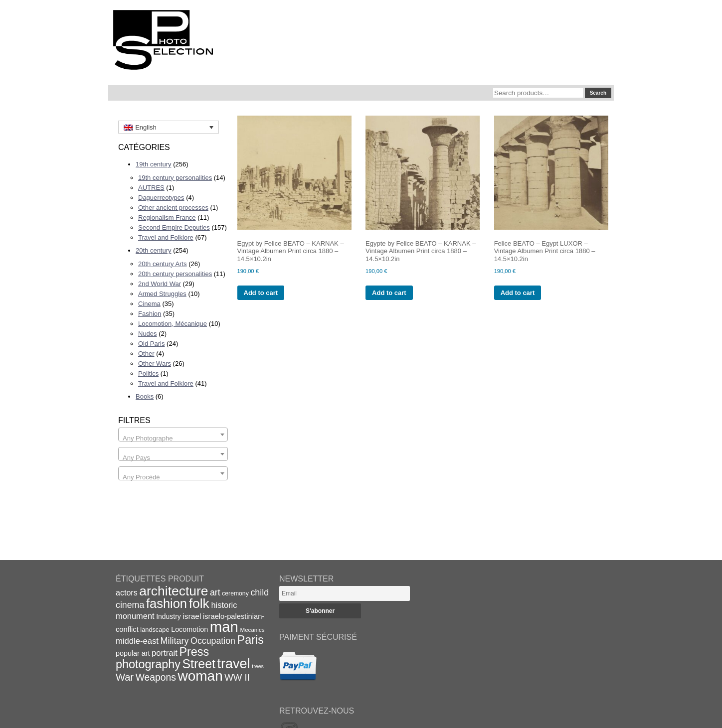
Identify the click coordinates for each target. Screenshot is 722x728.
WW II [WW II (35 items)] (237, 677)
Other (146, 354)
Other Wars (155, 364)
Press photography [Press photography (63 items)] (162, 658)
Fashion (150, 314)
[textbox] (173, 438)
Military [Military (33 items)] (175, 641)
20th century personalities (175, 274)
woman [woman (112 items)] (200, 676)
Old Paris (151, 344)
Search (598, 93)
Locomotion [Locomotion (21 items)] (189, 629)
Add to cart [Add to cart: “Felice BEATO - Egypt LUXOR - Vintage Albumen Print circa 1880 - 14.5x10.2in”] (518, 293)
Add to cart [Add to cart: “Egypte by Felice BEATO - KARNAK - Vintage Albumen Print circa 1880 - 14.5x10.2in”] (389, 293)
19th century (154, 164)
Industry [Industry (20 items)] (169, 616)
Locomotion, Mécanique (173, 324)
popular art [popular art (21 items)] (133, 653)
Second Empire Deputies (174, 227)
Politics (148, 373)
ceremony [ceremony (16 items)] (235, 593)
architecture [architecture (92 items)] (174, 591)
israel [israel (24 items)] (192, 616)
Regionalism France (167, 218)
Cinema (149, 304)
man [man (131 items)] (224, 627)
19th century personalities (175, 178)
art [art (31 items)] (215, 592)
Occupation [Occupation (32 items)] (213, 641)
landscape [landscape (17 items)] (155, 630)
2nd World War (160, 284)
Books (145, 396)
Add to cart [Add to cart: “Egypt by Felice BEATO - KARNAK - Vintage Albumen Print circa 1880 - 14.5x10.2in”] (261, 293)
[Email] (345, 593)
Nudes (148, 334)
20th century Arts (163, 264)
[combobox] (173, 435)
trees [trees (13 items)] (258, 666)
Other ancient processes (173, 208)
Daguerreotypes (161, 198)
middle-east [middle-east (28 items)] (137, 641)
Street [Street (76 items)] (199, 664)
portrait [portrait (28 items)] (165, 653)
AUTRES (151, 188)
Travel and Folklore (166, 237)
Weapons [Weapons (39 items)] (156, 677)
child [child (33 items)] (260, 592)
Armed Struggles (162, 294)
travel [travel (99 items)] (234, 664)
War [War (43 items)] (125, 677)
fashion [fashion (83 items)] (167, 603)
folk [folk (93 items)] (199, 603)
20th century (154, 250)
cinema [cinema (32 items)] (130, 605)
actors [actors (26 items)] (127, 592)
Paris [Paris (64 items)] (251, 640)
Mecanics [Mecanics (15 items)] (252, 630)
